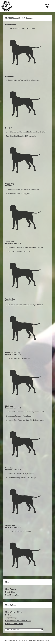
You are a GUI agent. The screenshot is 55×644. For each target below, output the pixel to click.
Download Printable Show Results (18, 621)
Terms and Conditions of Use (39, 640)
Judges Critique (11, 618)
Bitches (8, 615)
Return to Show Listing (14, 624)
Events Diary (10, 592)
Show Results (11, 589)
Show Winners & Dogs (14, 612)
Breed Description (12, 595)
